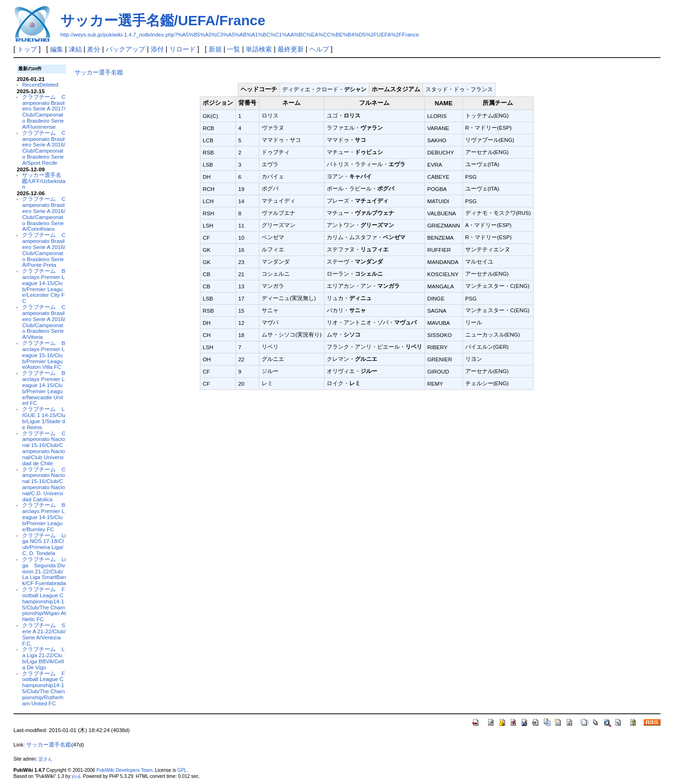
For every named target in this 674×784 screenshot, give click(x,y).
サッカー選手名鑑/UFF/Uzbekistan (44, 181)
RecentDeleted (40, 84)
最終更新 (291, 49)
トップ (27, 49)
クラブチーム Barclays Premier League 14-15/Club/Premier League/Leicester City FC (44, 286)
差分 (94, 49)
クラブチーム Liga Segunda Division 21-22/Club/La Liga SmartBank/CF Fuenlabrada (44, 571)
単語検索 (259, 49)
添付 (157, 49)
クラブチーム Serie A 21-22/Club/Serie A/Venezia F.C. (44, 634)
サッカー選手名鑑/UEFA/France (163, 20)
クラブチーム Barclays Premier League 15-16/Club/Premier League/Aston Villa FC (44, 355)
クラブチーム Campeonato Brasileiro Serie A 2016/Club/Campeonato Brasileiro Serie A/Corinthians (44, 214)
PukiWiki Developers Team (125, 770)
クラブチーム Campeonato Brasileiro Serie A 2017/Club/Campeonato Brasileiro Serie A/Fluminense (44, 112)
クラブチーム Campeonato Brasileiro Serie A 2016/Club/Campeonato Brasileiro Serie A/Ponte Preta (44, 250)
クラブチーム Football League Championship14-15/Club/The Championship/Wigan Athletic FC (44, 604)
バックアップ (125, 49)
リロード (183, 49)
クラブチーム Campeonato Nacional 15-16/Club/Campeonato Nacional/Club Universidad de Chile (44, 448)
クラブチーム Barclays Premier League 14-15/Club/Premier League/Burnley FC (44, 517)
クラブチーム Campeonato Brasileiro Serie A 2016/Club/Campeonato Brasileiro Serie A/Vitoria (44, 322)
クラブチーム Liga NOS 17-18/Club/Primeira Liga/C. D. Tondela (44, 544)
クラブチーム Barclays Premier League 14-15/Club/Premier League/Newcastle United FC (44, 388)
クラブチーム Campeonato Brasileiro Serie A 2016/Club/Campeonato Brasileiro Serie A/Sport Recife (44, 148)
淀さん (45, 759)
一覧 (234, 49)
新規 (215, 49)
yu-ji (76, 776)
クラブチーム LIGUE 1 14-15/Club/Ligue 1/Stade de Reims (44, 418)
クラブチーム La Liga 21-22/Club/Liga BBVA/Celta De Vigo (43, 658)
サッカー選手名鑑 (99, 72)
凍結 (75, 49)
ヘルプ (319, 49)
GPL (182, 770)
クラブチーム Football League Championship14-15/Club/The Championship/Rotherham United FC (43, 688)
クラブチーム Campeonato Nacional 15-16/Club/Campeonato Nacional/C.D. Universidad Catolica (44, 484)
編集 (57, 49)
